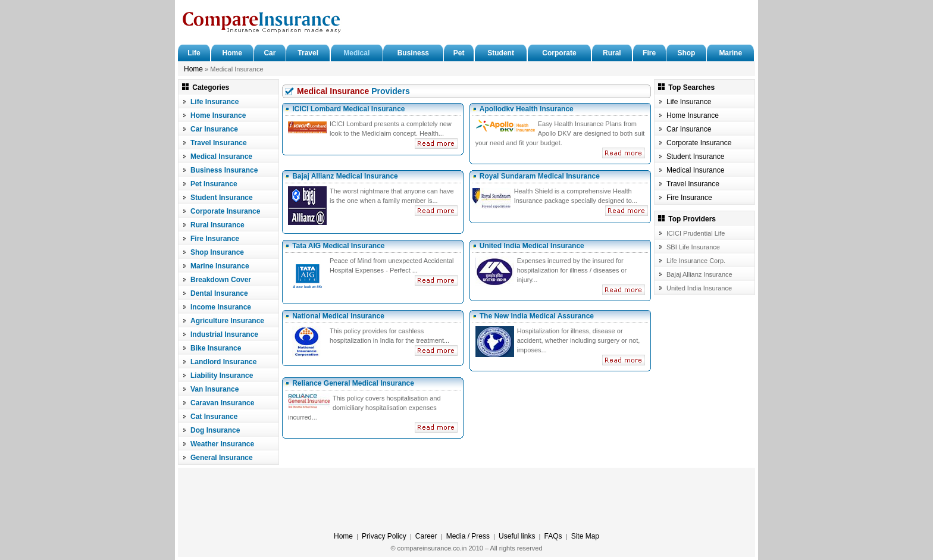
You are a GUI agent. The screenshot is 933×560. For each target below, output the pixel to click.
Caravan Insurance (222, 403)
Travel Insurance (219, 143)
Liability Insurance (222, 376)
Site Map (585, 536)
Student (501, 53)
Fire (649, 53)
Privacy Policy (384, 536)
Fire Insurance (215, 239)
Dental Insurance (219, 293)
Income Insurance (221, 307)
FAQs (553, 536)
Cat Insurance (214, 417)
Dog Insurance (215, 430)
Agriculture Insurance (227, 321)
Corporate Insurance (225, 211)
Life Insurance (215, 102)
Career (426, 536)
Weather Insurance (222, 444)
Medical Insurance (221, 157)
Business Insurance (224, 170)
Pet (459, 53)
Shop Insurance (217, 252)
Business (413, 53)
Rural (612, 53)
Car (270, 53)
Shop (686, 53)
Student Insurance (222, 198)
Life (194, 53)
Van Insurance (215, 389)
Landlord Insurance (223, 362)
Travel (308, 53)
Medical (356, 53)
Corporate (559, 53)
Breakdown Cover (221, 280)
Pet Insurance (214, 184)
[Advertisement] (613, 24)
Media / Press (468, 536)
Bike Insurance (216, 348)
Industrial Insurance (224, 334)
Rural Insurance (217, 225)
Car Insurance (214, 129)
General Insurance (222, 458)
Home (232, 53)
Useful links (517, 536)
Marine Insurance (220, 266)
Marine (730, 53)
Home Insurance (218, 115)
